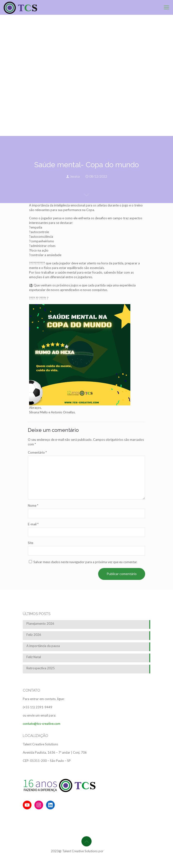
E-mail (33, 524)
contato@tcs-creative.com (42, 724)
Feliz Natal (34, 657)
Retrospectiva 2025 (41, 668)
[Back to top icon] (86, 841)
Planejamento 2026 (40, 623)
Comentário (37, 452)
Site (31, 543)
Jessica (75, 176)
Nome (33, 505)
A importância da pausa (43, 646)
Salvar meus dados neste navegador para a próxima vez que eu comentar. (85, 562)
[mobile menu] (166, 7)
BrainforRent (113, 851)
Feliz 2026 (34, 635)
